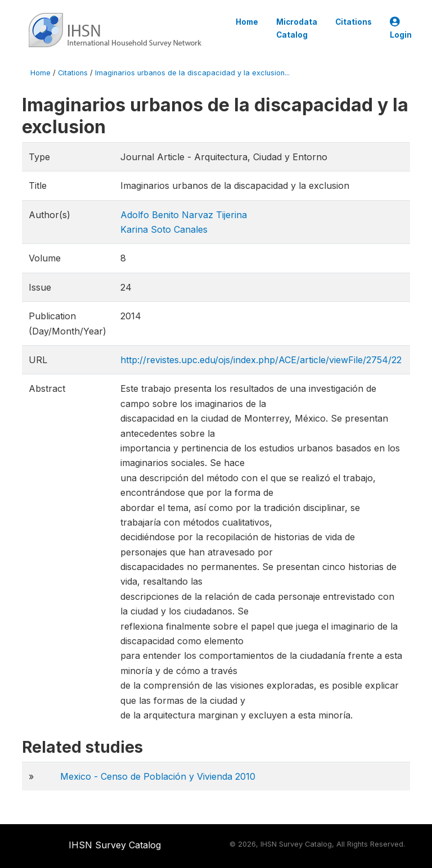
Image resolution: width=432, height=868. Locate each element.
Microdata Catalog (297, 28)
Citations (354, 22)
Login (401, 28)
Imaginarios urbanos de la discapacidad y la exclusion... (192, 73)
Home (247, 22)
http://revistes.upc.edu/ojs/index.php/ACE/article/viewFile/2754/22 (261, 360)
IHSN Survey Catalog (115, 845)
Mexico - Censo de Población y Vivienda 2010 (158, 776)
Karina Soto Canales (164, 229)
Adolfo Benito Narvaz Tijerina (184, 215)
